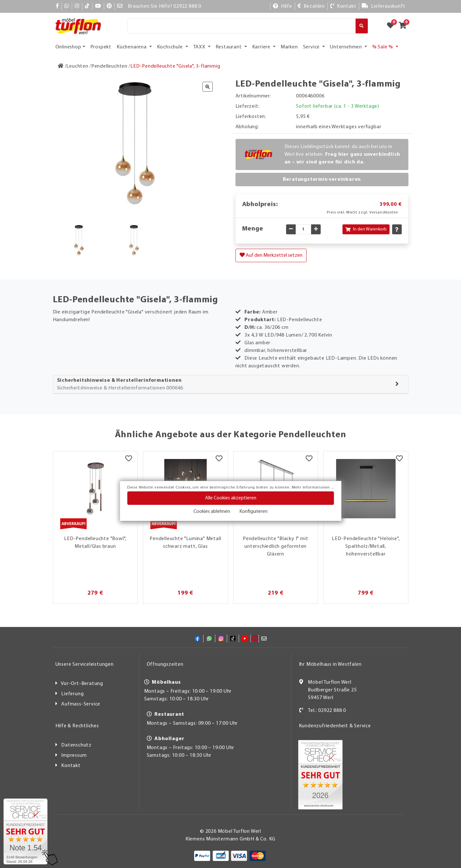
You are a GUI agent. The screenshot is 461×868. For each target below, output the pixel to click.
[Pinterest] (109, 6)
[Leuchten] (77, 66)
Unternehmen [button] (347, 47)
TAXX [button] (200, 47)
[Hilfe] (283, 6)
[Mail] (120, 6)
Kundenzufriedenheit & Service (335, 726)
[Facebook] (58, 6)
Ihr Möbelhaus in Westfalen (330, 664)
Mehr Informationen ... (313, 488)
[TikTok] (87, 6)
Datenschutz (76, 745)
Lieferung (72, 694)
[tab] (231, 384)
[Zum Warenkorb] (404, 26)
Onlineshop (68, 47)
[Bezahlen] (311, 6)
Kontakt (71, 766)
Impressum (74, 755)
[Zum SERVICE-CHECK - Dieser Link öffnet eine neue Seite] (25, 831)
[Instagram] (77, 6)
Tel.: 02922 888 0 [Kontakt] (327, 711)
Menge (253, 229)
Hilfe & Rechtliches (77, 726)
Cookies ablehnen (212, 512)
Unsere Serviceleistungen (85, 664)
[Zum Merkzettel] (392, 26)
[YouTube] (98, 6)
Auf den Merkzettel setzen (271, 255)
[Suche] (242, 26)
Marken (289, 47)
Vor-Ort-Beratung (82, 684)
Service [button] (312, 47)
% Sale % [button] (383, 47)
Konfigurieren (253, 512)
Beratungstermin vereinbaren (322, 179)
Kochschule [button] (171, 47)
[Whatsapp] (67, 6)
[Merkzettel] (129, 459)
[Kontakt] (343, 6)
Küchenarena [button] (132, 47)
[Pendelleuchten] (109, 66)
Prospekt (101, 47)
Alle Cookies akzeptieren (231, 498)
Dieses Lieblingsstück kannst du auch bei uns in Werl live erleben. (342, 154)
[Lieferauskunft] (383, 6)
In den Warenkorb (366, 229)
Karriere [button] (262, 47)
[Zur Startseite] (61, 66)
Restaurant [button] (229, 47)
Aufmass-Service (81, 704)
